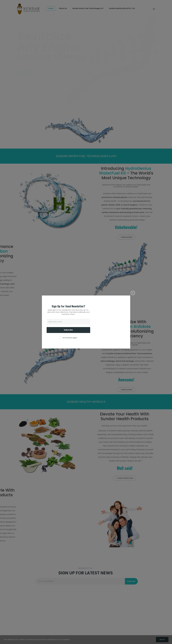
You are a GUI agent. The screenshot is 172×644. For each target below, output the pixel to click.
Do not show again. (70, 338)
